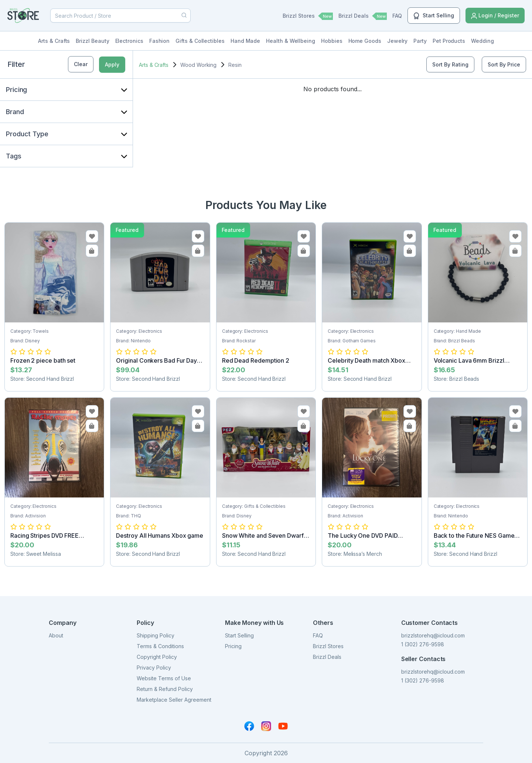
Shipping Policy (156, 635)
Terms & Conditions (160, 646)
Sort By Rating (450, 64)
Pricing (233, 646)
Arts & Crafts (54, 41)
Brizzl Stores (308, 16)
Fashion (160, 41)
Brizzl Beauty (92, 41)
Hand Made (245, 41)
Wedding (482, 41)
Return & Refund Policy (165, 689)
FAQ (397, 16)
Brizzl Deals (363, 16)
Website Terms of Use (164, 678)
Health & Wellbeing (291, 41)
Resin (235, 65)
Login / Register (495, 16)
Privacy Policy (154, 668)
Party (420, 41)
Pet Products (449, 41)
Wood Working (198, 65)
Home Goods (365, 41)
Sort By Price (504, 64)
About (56, 635)
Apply (112, 64)
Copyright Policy (157, 657)
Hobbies (332, 41)
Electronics (129, 41)
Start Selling (434, 16)
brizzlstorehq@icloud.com (433, 635)
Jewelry (398, 41)
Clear (81, 64)
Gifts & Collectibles (200, 41)
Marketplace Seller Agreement (174, 700)
